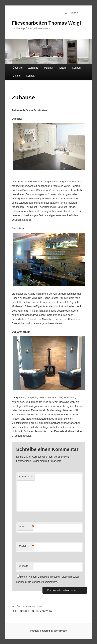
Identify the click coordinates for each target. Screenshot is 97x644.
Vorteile (63, 68)
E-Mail (26, 546)
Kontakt (30, 76)
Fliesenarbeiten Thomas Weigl (46, 23)
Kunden (76, 68)
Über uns (18, 68)
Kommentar (26, 476)
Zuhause (33, 68)
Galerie (17, 76)
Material (48, 68)
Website (24, 566)
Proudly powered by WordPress (48, 631)
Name (26, 527)
